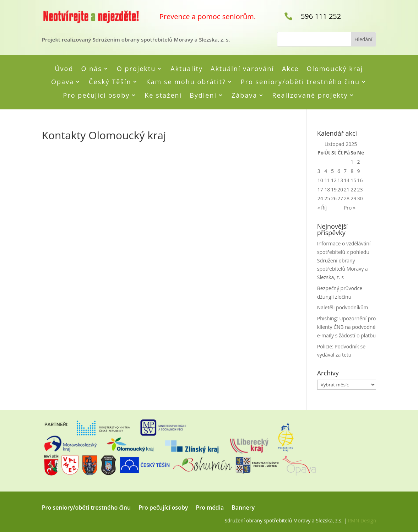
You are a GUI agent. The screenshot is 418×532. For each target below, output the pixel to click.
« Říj (322, 208)
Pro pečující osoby (97, 96)
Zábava (244, 96)
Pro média (210, 508)
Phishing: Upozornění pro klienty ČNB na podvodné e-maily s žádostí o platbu (347, 327)
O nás (91, 69)
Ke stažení (163, 96)
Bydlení (203, 96)
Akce (291, 69)
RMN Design (362, 520)
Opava (63, 82)
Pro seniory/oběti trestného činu (300, 82)
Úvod (64, 69)
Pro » (350, 208)
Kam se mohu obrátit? (186, 82)
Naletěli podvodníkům (343, 307)
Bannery (243, 508)
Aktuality (187, 69)
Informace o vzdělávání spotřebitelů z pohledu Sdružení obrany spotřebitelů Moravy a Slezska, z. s (344, 260)
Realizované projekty (310, 96)
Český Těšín (110, 82)
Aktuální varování (242, 69)
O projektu (136, 69)
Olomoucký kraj (335, 69)
